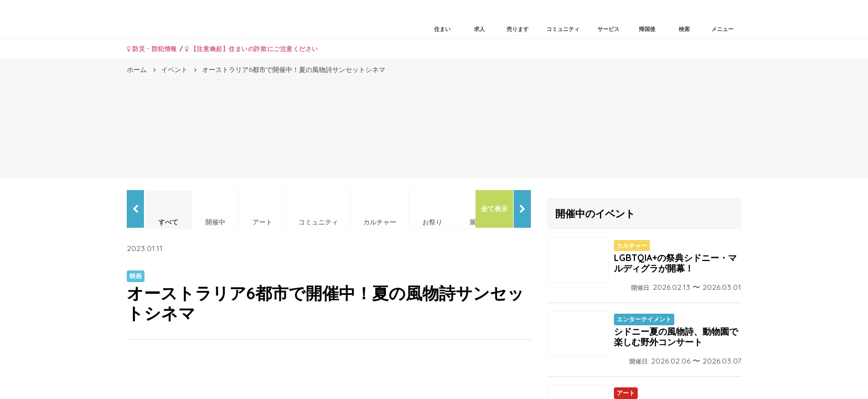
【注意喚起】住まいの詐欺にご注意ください (252, 49)
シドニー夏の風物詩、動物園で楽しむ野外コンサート (676, 337)
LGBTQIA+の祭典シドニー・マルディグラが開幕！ (675, 263)
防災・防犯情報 (152, 49)
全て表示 (494, 209)
